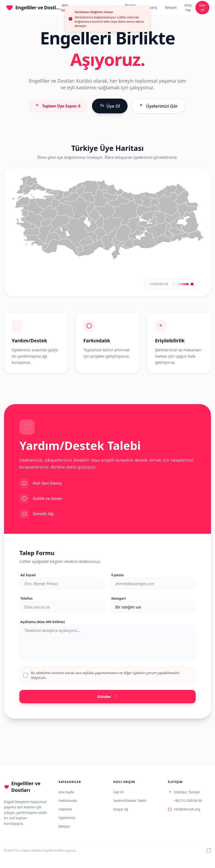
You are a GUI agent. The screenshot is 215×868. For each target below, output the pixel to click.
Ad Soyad (28, 575)
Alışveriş (151, 8)
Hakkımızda (68, 801)
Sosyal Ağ (121, 809)
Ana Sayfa (66, 792)
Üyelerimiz (67, 818)
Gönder (108, 697)
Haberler (65, 809)
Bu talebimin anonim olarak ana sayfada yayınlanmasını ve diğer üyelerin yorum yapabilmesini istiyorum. (105, 675)
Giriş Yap (188, 8)
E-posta (117, 575)
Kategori (118, 598)
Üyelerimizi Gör (159, 106)
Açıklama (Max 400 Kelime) (43, 622)
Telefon (26, 598)
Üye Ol (202, 8)
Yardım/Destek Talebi (130, 801)
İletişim (171, 8)
